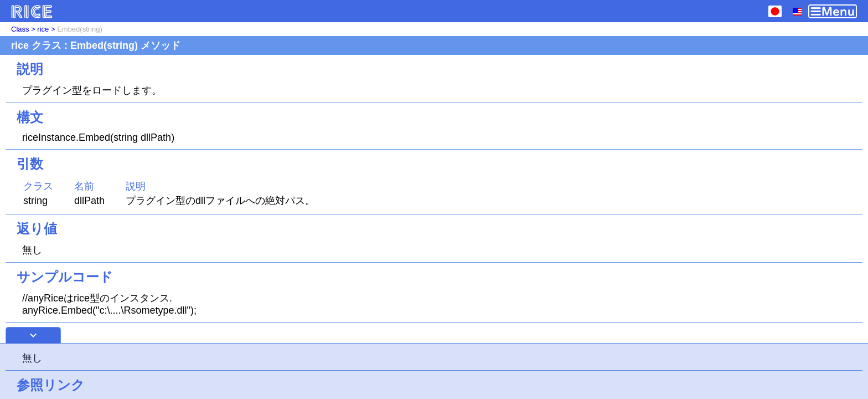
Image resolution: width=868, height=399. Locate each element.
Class (20, 29)
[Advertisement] (434, 371)
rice (43, 29)
